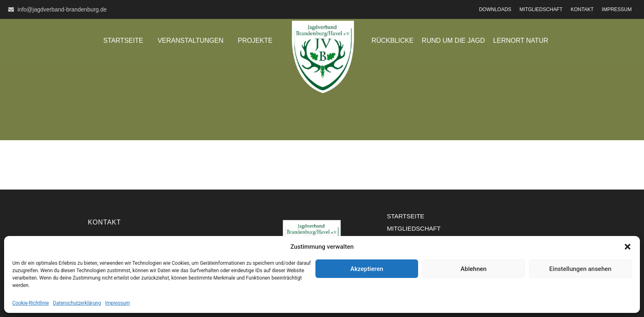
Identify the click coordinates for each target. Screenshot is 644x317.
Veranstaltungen (191, 40)
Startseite (123, 40)
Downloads (495, 9)
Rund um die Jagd (453, 40)
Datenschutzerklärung (77, 303)
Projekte (255, 40)
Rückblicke (393, 40)
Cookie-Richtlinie (31, 303)
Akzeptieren (367, 269)
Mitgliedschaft (541, 9)
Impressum (117, 303)
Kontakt (582, 9)
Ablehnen (473, 269)
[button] (628, 247)
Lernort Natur (521, 40)
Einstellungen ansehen (580, 269)
